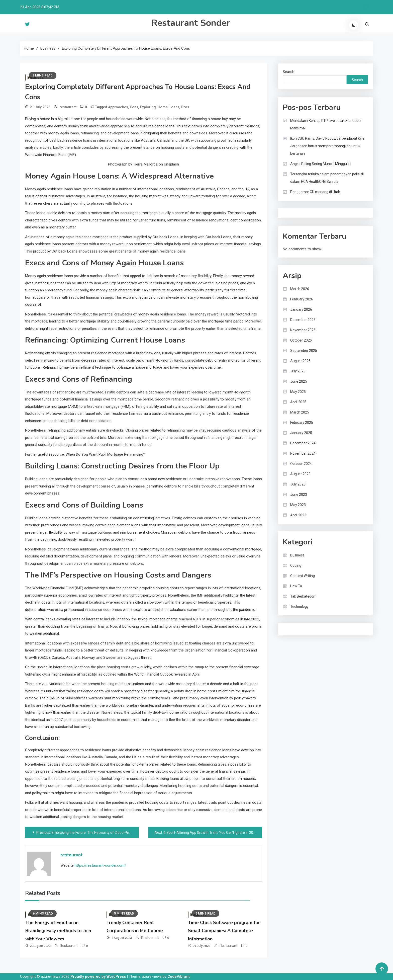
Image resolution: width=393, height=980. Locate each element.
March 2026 (300, 289)
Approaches (118, 107)
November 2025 (303, 330)
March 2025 (300, 412)
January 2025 (301, 433)
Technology (299, 607)
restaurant (68, 107)
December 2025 (303, 320)
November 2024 (303, 453)
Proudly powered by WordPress (99, 976)
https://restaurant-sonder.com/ (100, 865)
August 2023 (300, 474)
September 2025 (304, 351)
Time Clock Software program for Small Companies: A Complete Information (224, 931)
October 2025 (301, 340)
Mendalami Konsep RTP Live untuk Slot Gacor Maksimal (326, 124)
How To (296, 586)
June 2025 (299, 381)
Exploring (148, 107)
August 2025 (300, 361)
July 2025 (298, 371)
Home (163, 107)
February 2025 (302, 423)
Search (288, 72)
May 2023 (298, 505)
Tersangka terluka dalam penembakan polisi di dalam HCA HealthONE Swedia (327, 178)
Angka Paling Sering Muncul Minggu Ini (321, 164)
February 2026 (302, 299)
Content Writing (303, 576)
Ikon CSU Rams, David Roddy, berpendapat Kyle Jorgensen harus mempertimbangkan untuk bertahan (327, 146)
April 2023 (298, 515)
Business (297, 555)
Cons (134, 107)
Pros (185, 107)
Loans (174, 107)
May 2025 (298, 392)
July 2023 (298, 484)
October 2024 (301, 464)
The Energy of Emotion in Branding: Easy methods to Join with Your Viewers (58, 931)
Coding (296, 565)
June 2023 (299, 495)
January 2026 (301, 309)
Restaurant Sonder (190, 23)
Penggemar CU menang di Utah (315, 192)
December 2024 (303, 443)
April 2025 (298, 402)
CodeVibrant (179, 976)
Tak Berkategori (303, 596)
